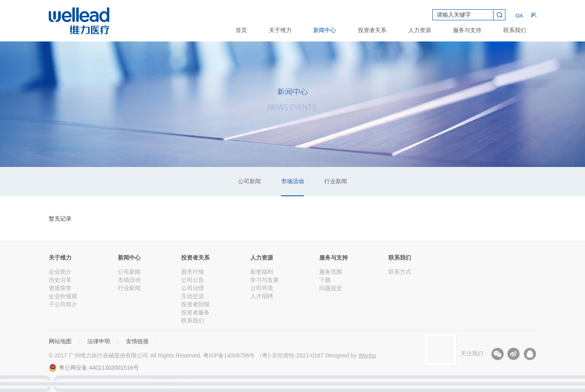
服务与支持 (467, 30)
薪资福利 (262, 272)
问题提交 (331, 288)
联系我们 (515, 30)
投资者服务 (195, 312)
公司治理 (193, 288)
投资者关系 (372, 30)
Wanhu (367, 355)
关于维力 (280, 30)
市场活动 (292, 181)
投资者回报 (195, 304)
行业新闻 (336, 181)
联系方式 (400, 272)
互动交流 (193, 296)
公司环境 (262, 288)
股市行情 (193, 272)
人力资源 (420, 30)
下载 (325, 280)
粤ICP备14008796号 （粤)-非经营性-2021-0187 (263, 355)
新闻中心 (325, 30)
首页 (241, 30)
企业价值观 (63, 296)
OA (518, 15)
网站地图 (60, 341)
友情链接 (137, 341)
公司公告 (193, 280)
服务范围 (331, 272)
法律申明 (99, 341)
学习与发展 (264, 280)
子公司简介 (63, 304)
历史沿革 (60, 280)
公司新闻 (249, 181)
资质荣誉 (60, 288)
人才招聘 (262, 296)
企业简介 (60, 272)
